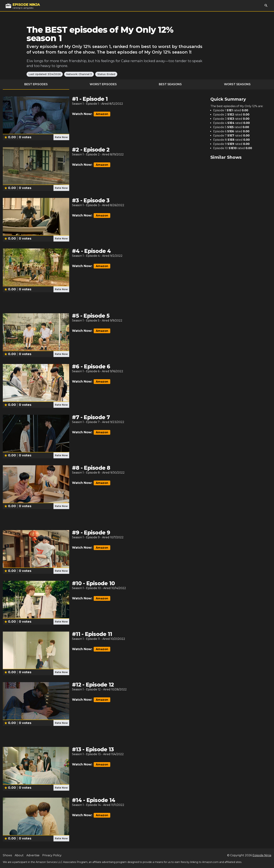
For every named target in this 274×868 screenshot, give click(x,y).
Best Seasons (170, 84)
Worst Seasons (237, 84)
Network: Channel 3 (79, 74)
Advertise (33, 855)
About (19, 855)
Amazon (102, 114)
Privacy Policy (52, 855)
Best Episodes (36, 84)
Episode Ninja (262, 855)
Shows (7, 855)
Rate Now (61, 137)
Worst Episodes (103, 84)
